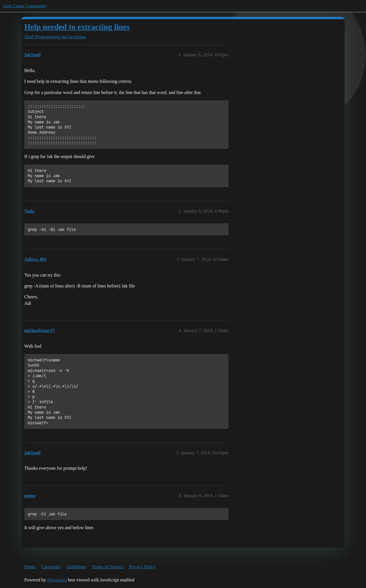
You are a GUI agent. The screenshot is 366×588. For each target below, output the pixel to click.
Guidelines (76, 567)
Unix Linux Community (25, 6)
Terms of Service (108, 567)
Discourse (56, 580)
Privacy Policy (142, 567)
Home (30, 567)
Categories (51, 567)
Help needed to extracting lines (77, 27)
